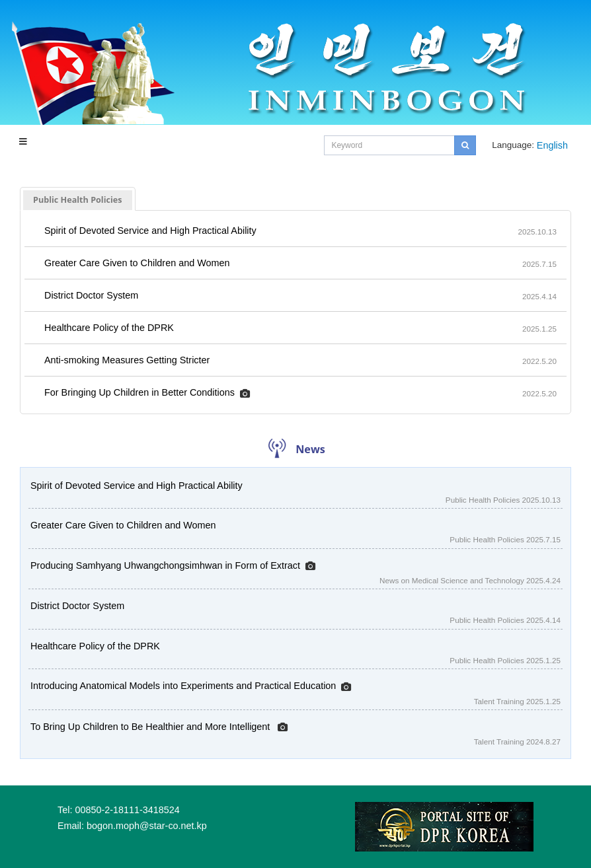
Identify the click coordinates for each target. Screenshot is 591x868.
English (552, 145)
